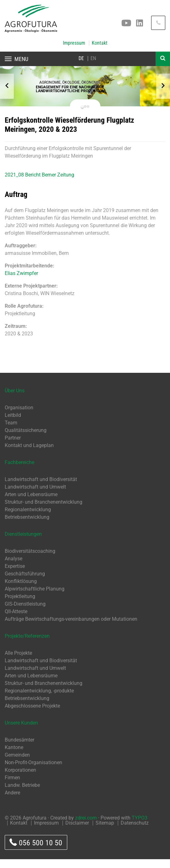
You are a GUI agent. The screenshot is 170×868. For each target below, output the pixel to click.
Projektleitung (20, 605)
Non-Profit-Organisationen (33, 771)
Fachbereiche (19, 471)
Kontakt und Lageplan (29, 454)
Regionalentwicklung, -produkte (39, 700)
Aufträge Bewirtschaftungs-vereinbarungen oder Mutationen (71, 628)
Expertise (15, 575)
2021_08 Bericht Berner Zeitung (39, 184)
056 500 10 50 (36, 851)
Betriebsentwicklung (27, 526)
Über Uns (15, 399)
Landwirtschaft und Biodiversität (41, 488)
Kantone (14, 756)
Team (11, 431)
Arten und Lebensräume (31, 503)
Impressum (74, 43)
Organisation (19, 416)
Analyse (14, 567)
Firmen (12, 786)
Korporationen (20, 779)
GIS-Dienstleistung (25, 613)
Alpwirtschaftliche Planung (35, 598)
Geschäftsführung (25, 582)
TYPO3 (140, 827)
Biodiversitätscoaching (30, 560)
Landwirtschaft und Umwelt (35, 496)
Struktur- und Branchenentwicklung (44, 511)
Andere (12, 801)
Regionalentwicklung (28, 518)
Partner (13, 447)
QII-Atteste (16, 620)
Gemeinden (17, 764)
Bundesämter (19, 749)
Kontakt (100, 43)
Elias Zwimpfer (21, 282)
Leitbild (13, 424)
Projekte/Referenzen (27, 645)
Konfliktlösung (21, 590)
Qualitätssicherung (26, 439)
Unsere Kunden (21, 732)
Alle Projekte (18, 662)
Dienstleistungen (23, 543)
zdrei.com (86, 827)
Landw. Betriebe (22, 794)
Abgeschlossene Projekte (32, 715)
